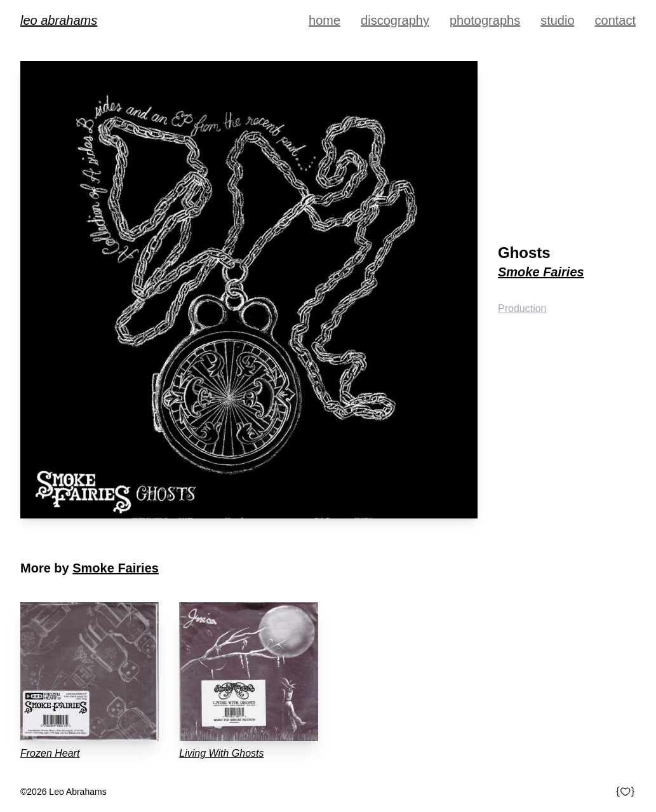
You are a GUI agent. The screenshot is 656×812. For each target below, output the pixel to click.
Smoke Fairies (541, 272)
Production (522, 308)
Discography (395, 20)
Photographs (485, 20)
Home (325, 20)
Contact (615, 20)
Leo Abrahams (59, 20)
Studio (557, 20)
